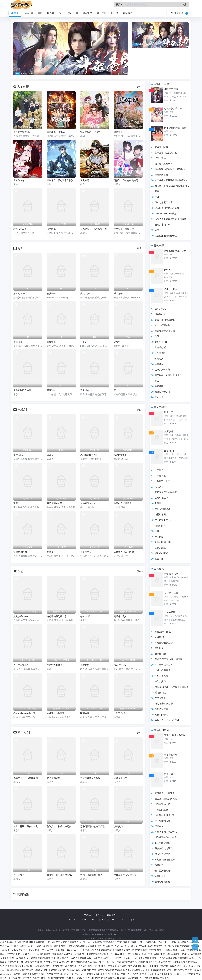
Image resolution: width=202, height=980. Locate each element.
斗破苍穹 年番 (171, 89)
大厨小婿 (169, 431)
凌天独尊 (85, 180)
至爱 (16, 503)
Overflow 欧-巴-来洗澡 (166, 213)
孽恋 (157, 381)
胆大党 (56, 966)
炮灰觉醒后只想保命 (90, 132)
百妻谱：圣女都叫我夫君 (126, 180)
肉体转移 (157, 970)
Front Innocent (50, 970)
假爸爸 (167, 270)
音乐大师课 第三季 (164, 665)
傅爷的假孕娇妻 (162, 854)
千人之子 (118, 294)
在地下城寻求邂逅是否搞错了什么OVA (101, 954)
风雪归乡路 (160, 876)
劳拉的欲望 (160, 347)
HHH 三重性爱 (127, 954)
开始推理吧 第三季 (164, 643)
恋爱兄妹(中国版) (163, 632)
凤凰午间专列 (161, 715)
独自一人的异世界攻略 (75, 958)
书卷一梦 (159, 559)
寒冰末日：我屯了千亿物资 (60, 180)
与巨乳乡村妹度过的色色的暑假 (130, 962)
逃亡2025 (18, 455)
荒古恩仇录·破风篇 (56, 132)
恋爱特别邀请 (161, 709)
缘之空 (101, 970)
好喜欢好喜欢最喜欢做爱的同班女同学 (63, 954)
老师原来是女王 (122, 778)
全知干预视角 (161, 676)
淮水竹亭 (169, 412)
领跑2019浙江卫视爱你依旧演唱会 (171, 687)
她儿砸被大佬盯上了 (165, 815)
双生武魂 (51, 229)
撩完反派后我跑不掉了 (91, 875)
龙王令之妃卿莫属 (123, 503)
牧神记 (63, 966)
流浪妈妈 (118, 826)
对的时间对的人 (88, 503)
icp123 (117, 934)
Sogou (122, 920)
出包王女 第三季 (101, 962)
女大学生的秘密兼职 (165, 320)
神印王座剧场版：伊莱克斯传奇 (177, 251)
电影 (40, 13)
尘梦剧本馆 (19, 180)
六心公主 (84, 974)
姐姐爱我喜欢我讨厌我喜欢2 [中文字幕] (177, 128)
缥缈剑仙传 (119, 132)
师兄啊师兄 (37, 970)
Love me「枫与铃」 (13, 974)
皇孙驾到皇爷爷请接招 (125, 875)
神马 (132, 920)
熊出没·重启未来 (163, 392)
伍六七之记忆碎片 (163, 202)
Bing (104, 920)
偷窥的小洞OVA (162, 225)
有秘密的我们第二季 (57, 616)
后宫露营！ (178, 974)
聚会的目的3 (161, 342)
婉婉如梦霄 (160, 526)
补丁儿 (84, 342)
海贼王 (193, 958)
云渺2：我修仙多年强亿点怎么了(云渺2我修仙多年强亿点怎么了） (177, 735)
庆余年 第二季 (162, 498)
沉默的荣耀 (160, 548)
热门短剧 (73, 13)
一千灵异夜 (160, 476)
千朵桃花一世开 (162, 481)
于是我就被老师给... (43, 966)
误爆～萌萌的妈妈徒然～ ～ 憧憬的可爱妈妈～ (110, 958)
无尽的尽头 (170, 451)
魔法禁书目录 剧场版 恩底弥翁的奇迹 (173, 186)
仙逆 (157, 230)
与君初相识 (160, 514)
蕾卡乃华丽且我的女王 (166, 153)
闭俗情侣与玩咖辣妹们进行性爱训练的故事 (138, 978)
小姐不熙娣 (119, 713)
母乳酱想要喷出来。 (174, 108)
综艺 (61, 13)
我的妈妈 (26, 970)
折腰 (157, 531)
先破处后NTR (161, 147)
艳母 (157, 197)
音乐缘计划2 (120, 616)
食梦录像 (51, 294)
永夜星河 (159, 470)
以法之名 (159, 487)
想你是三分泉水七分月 (166, 837)
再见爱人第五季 (21, 665)
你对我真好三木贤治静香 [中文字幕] (152, 954)
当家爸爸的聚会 (55, 665)
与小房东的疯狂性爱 (93, 978)
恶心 (116, 390)
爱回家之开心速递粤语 (166, 492)
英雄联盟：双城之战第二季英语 (175, 966)
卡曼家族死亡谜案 (22, 390)
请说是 (50, 455)
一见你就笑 (170, 612)
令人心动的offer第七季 (24, 713)
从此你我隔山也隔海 (165, 859)
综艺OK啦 (85, 616)
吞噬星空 (170, 958)
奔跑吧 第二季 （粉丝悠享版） (170, 659)
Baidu (83, 920)
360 (113, 920)
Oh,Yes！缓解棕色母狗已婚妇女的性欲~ (77, 970)
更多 (140, 87)
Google (94, 920)
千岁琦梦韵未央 (162, 821)
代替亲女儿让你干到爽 (18, 962)
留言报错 (87, 13)
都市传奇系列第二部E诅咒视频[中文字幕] (43, 974)
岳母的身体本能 (162, 370)
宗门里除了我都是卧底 (161, 974)
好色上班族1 (161, 158)
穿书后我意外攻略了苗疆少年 (95, 826)
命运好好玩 (160, 654)
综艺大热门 (160, 681)
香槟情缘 (18, 342)
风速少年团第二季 (41, 978)
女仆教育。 (28, 954)
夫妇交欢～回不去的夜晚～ (81, 966)
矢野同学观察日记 (22, 132)
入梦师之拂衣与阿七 (124, 552)
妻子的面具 (86, 552)
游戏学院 (159, 386)
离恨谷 (117, 342)
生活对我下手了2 (163, 520)
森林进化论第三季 (56, 713)
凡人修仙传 (20, 958)
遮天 (30, 978)
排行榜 (115, 13)
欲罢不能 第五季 (163, 542)
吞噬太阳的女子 (55, 503)
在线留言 (88, 915)
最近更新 (102, 13)
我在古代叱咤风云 (163, 848)
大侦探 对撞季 (171, 593)
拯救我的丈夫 (161, 314)
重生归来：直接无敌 (124, 229)
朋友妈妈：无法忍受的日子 (168, 375)
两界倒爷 (159, 865)
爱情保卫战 (160, 692)
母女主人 (159, 397)
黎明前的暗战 (161, 553)
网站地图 (128, 13)
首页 (15, 13)
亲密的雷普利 (120, 455)
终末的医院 (164, 962)
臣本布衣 (169, 774)
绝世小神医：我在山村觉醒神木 (28, 826)
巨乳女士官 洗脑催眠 (165, 331)
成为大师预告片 (162, 325)
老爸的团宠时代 (162, 843)
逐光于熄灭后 (53, 778)
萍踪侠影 (159, 537)
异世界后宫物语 (157, 958)
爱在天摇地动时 (162, 509)
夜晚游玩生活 (161, 175)
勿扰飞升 (51, 552)
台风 (157, 336)
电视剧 (51, 13)
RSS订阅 (72, 920)
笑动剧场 (159, 648)
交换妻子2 (160, 353)
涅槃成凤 (159, 826)
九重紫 (158, 503)
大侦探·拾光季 (171, 574)
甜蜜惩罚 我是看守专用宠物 (19, 966)
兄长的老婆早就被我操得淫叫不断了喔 (45, 958)
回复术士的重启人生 (122, 974)
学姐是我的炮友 (54, 962)
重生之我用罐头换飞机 (166, 799)
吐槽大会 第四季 (163, 670)
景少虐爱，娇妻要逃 (165, 793)
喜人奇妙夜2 (120, 665)
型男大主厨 (160, 698)
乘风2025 (159, 637)
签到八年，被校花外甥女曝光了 (61, 826)
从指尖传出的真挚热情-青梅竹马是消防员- (175, 219)
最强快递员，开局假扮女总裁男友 (61, 875)
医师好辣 (85, 713)
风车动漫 (28, 13)
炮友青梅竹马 (110, 978)
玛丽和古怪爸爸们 (89, 455)
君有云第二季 (20, 229)
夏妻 (157, 191)
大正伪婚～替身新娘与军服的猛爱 (171, 180)
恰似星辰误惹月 (162, 871)
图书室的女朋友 (58, 978)
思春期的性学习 (72, 974)
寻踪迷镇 (51, 390)
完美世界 (39, 954)
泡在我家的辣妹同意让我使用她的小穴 (173, 169)
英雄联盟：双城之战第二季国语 (186, 954)
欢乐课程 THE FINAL (148, 966)
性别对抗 (159, 359)
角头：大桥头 (171, 289)
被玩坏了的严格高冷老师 (167, 208)
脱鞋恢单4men (21, 616)
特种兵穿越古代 (162, 804)
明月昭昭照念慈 (162, 882)
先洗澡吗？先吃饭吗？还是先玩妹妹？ (124, 970)
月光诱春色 (19, 875)
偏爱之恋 (85, 665)
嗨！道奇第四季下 (163, 164)
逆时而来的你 (20, 552)
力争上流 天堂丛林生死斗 (167, 720)
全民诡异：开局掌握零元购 (94, 229)
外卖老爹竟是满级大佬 (166, 832)
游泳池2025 (19, 294)
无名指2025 (86, 390)
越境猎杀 (51, 342)
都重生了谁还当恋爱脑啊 (26, 778)
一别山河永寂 (161, 810)
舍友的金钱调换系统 (90, 778)
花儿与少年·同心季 (164, 704)
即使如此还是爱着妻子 (106, 966)
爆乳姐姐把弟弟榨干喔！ (167, 236)
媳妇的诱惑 (160, 309)
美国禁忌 (159, 364)
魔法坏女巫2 (86, 294)
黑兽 (147, 958)
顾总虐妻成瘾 (171, 754)
